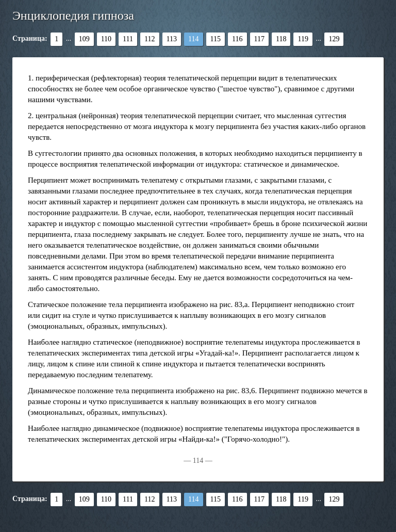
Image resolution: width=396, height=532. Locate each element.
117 (259, 39)
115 (216, 39)
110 (106, 39)
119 (303, 39)
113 (172, 39)
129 (334, 39)
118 (281, 39)
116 (237, 39)
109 (84, 39)
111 (128, 39)
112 (150, 39)
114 (193, 39)
